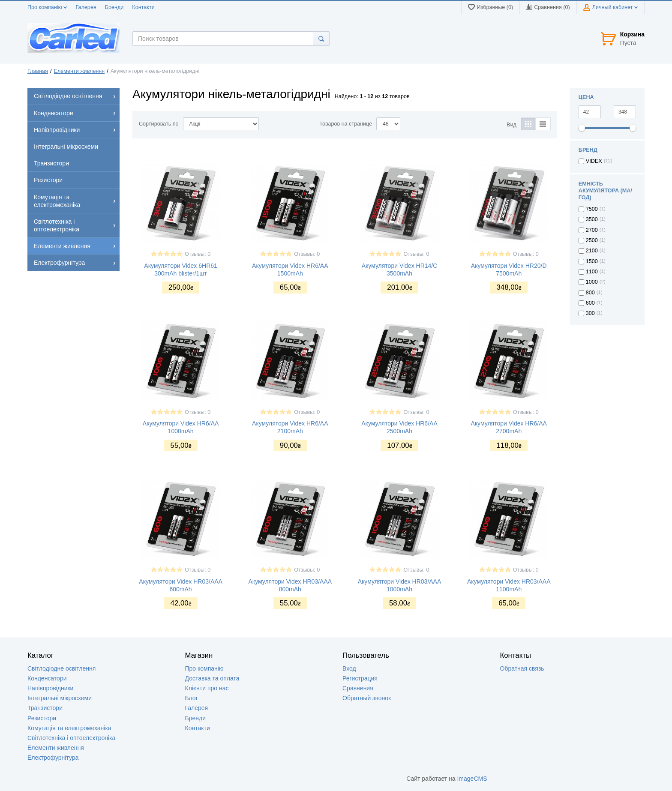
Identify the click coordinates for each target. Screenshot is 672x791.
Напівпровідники (50, 688)
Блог (192, 698)
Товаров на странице (346, 124)
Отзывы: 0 (198, 254)
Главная (38, 71)
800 (590, 293)
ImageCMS (472, 779)
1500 (592, 261)
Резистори (42, 718)
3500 (592, 219)
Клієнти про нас (207, 688)
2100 (592, 251)
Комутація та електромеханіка (69, 728)
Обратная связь (522, 668)
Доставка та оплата (212, 678)
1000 (592, 282)
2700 (592, 230)
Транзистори (45, 708)
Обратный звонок (367, 698)
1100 (592, 272)
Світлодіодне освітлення (61, 668)
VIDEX (594, 161)
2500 (592, 240)
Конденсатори (47, 678)
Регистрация (360, 678)
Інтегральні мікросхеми (60, 698)
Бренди (114, 7)
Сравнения (358, 688)
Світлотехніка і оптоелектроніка (71, 738)
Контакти (143, 7)
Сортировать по (159, 124)
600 (590, 303)
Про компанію (47, 7)
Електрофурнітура (53, 758)
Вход (349, 668)
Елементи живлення (79, 71)
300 (590, 313)
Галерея (86, 7)
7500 (592, 209)
